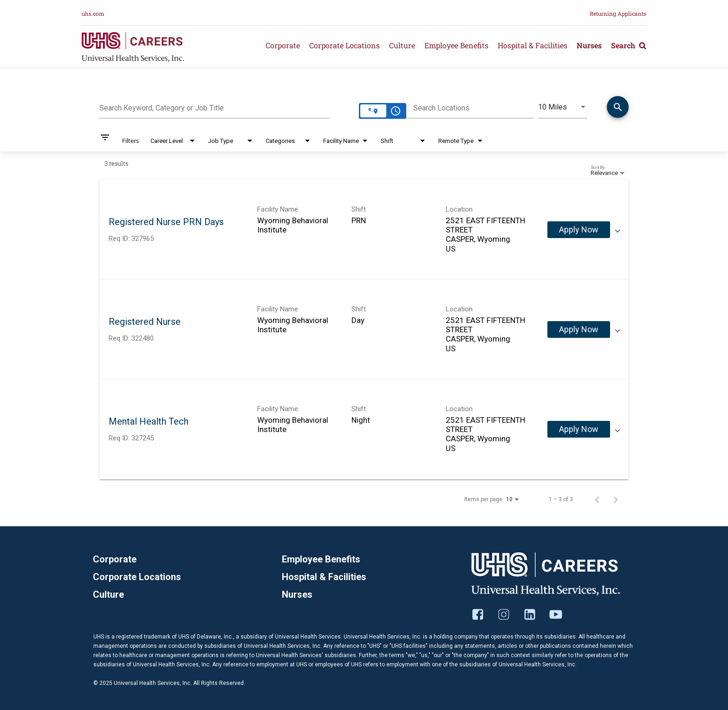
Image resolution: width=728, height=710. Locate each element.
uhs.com (93, 13)
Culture (402, 45)
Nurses (589, 45)
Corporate (283, 45)
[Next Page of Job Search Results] (616, 499)
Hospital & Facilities (533, 45)
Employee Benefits (456, 45)
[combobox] (214, 107)
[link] (364, 230)
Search (629, 45)
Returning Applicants (618, 13)
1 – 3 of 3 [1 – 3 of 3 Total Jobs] (561, 499)
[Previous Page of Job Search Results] (597, 499)
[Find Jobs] (618, 109)
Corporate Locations (344, 45)
